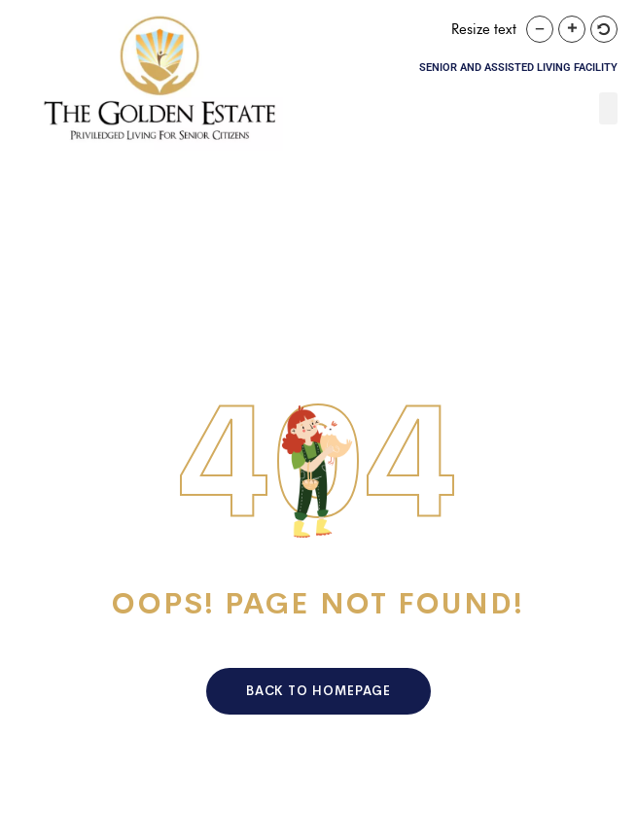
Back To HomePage (319, 691)
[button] (608, 108)
